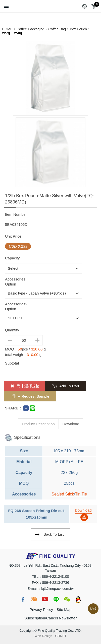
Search (17, 6)
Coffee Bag (57, 29)
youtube (45, 599)
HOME (7, 29)
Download (71, 424)
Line (32, 408)
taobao (34, 599)
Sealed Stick (63, 494)
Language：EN (84, 6)
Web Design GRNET (51, 636)
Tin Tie (81, 494)
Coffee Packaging (30, 29)
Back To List (54, 534)
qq (78, 599)
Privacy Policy (41, 610)
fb (23, 599)
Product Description (38, 424)
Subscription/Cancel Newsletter (51, 618)
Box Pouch (78, 29)
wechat (67, 599)
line (56, 599)
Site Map (64, 610)
